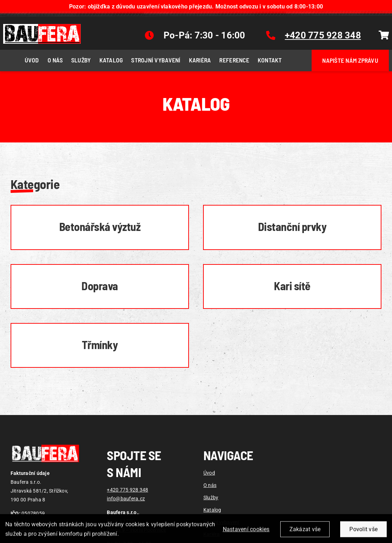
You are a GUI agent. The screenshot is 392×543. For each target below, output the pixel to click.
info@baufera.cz (126, 499)
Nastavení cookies (246, 534)
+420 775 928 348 (127, 490)
